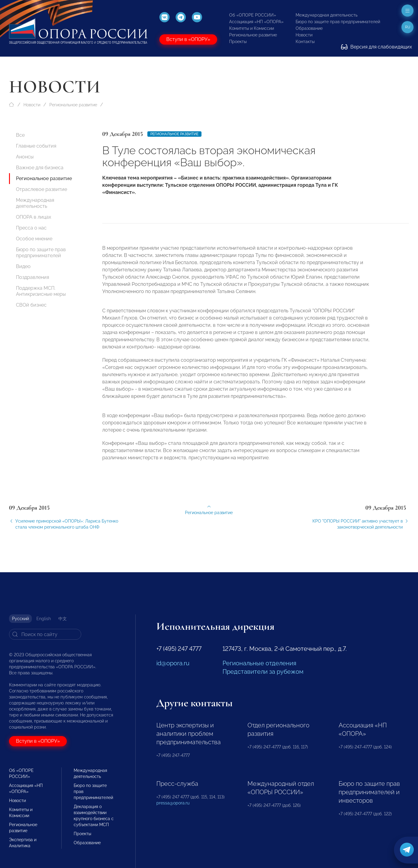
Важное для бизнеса (40, 168)
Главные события (36, 146)
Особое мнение (34, 239)
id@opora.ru (173, 663)
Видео (23, 266)
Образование (309, 28)
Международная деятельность (327, 15)
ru (408, 27)
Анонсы (25, 157)
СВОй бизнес (31, 305)
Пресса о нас (31, 228)
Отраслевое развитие (41, 189)
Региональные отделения (259, 663)
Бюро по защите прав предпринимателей (338, 22)
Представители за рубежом (263, 672)
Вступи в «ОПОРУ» (188, 39)
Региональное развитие (253, 35)
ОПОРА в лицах (34, 217)
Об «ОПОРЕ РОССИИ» (253, 15)
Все (20, 135)
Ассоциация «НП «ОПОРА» (256, 22)
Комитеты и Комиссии (252, 28)
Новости (304, 35)
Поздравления (32, 277)
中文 (63, 619)
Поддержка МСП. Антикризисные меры (41, 291)
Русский (20, 619)
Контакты (305, 42)
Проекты (238, 42)
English (44, 619)
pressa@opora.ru (173, 803)
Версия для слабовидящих (377, 47)
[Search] (45, 634)
